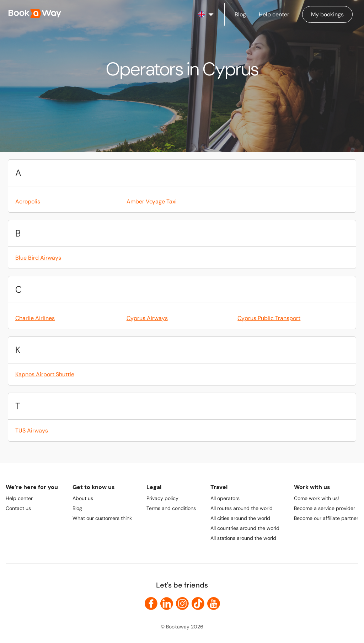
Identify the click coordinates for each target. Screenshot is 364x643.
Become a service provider (325, 508)
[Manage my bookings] (327, 14)
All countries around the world (245, 528)
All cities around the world (240, 518)
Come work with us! (317, 498)
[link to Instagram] (182, 604)
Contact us (18, 508)
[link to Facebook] (151, 604)
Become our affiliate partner (326, 518)
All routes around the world (242, 508)
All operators (225, 498)
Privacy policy (162, 498)
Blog (77, 508)
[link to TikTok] (198, 604)
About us (83, 498)
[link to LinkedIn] (167, 604)
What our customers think (102, 518)
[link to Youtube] (214, 604)
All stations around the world (243, 538)
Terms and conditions (171, 508)
